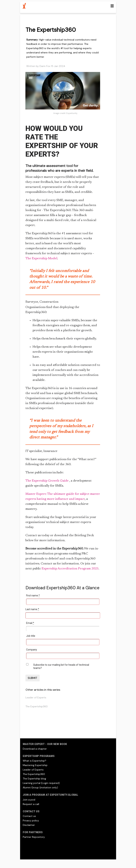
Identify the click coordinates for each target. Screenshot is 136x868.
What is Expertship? (34, 761)
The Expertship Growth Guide (47, 481)
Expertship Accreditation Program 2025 (70, 569)
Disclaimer (29, 825)
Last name (32, 609)
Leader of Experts (36, 697)
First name (33, 596)
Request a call (31, 804)
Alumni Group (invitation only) (40, 787)
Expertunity (72, 113)
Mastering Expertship (35, 765)
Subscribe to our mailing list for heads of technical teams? (61, 666)
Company (32, 650)
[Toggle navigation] (112, 6)
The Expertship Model (41, 259)
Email (30, 623)
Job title (31, 636)
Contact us (29, 816)
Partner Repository (34, 837)
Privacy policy (31, 821)
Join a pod (29, 800)
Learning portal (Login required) (41, 783)
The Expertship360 (37, 706)
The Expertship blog (34, 779)
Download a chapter (35, 749)
